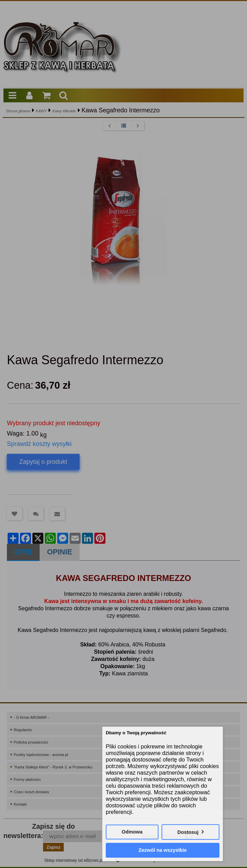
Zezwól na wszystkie (163, 850)
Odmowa (132, 832)
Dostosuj (188, 832)
